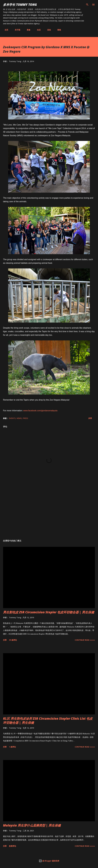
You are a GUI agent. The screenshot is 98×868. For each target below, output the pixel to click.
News (19, 418)
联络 (58, 30)
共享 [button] (90, 418)
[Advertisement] (49, 513)
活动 (47, 30)
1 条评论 (12, 747)
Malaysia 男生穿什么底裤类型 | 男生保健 (32, 825)
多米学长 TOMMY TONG (20, 5)
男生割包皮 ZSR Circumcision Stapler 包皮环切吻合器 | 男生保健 (49, 612)
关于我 (16, 30)
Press (25, 418)
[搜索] (87, 5)
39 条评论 (13, 640)
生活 (37, 30)
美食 (27, 30)
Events (12, 418)
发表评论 (13, 846)
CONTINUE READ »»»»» (85, 640)
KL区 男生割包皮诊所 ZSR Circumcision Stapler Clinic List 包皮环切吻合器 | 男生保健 (48, 721)
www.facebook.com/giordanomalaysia (40, 411)
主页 (5, 30)
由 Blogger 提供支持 (49, 861)
